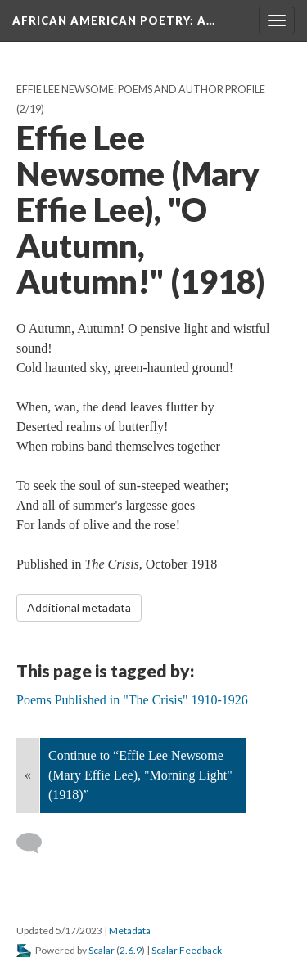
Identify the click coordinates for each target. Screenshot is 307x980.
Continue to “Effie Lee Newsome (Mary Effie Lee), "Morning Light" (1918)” (140, 775)
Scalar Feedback (187, 950)
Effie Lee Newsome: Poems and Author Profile (141, 90)
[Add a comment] (36, 843)
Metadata (130, 931)
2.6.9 (131, 950)
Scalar (102, 950)
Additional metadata (79, 607)
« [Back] (28, 775)
